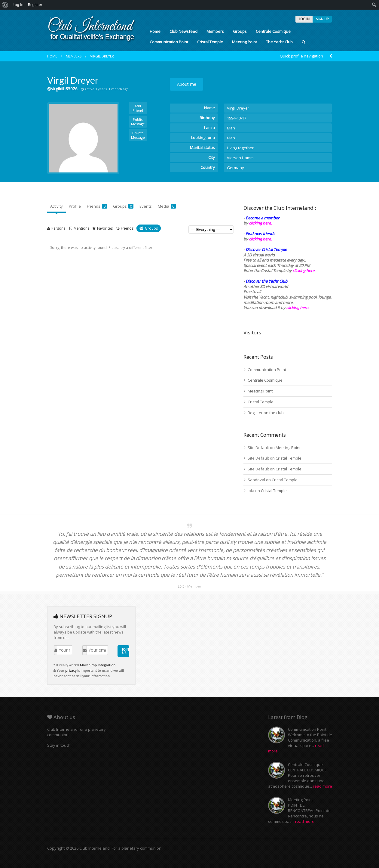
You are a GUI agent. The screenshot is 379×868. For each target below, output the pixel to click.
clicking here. (260, 223)
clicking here (297, 308)
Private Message (138, 135)
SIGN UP (322, 19)
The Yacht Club (279, 42)
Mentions (81, 228)
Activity (57, 206)
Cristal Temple (210, 42)
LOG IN (304, 19)
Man (231, 128)
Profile (75, 206)
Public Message (138, 122)
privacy (71, 670)
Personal (59, 228)
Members (215, 31)
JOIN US (125, 651)
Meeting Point (245, 42)
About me (187, 84)
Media (167, 206)
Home (155, 31)
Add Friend (138, 108)
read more (322, 786)
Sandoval (256, 480)
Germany (235, 168)
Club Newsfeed (183, 31)
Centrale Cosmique (273, 31)
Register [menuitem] (35, 5)
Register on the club (266, 413)
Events (146, 206)
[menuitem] (5, 5)
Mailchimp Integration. (98, 665)
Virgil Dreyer (102, 56)
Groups (240, 31)
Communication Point (169, 42)
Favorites (105, 228)
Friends (97, 206)
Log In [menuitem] (18, 5)
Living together (240, 148)
